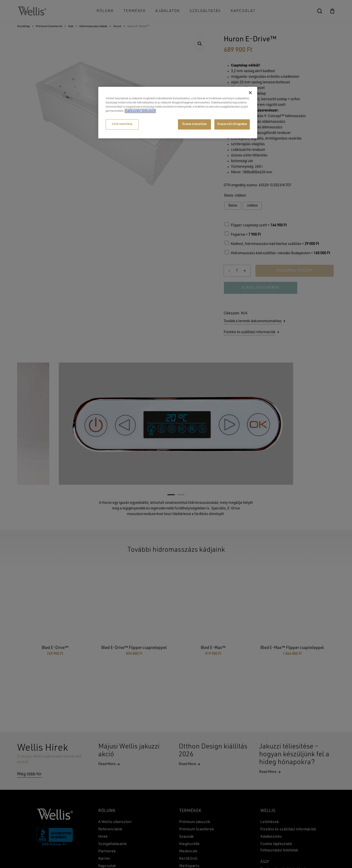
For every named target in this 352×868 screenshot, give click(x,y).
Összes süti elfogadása (232, 124)
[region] (178, 113)
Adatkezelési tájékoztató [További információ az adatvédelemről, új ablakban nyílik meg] (140, 111)
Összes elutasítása (194, 124)
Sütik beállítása (122, 124)
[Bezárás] (250, 93)
